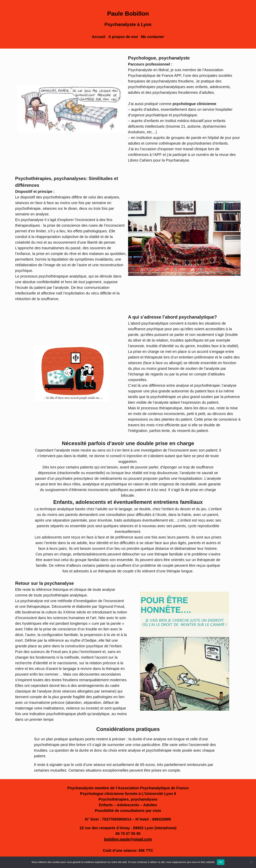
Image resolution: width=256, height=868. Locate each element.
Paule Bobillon (128, 14)
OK (221, 862)
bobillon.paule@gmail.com (128, 839)
